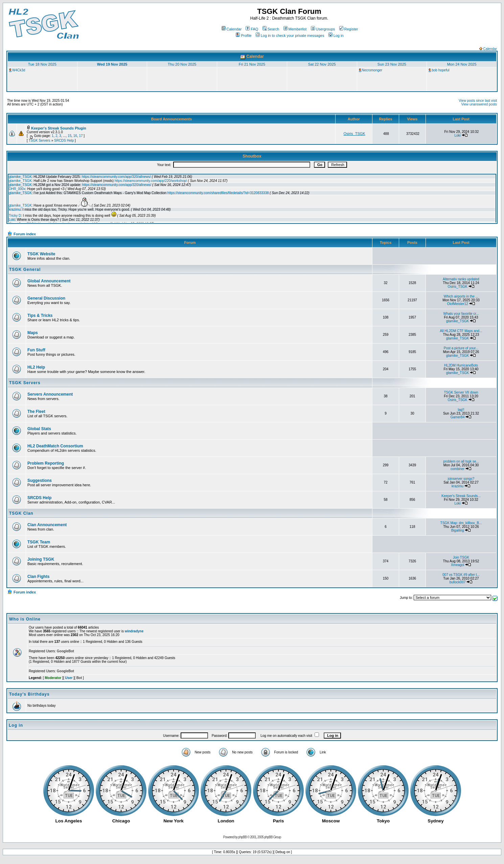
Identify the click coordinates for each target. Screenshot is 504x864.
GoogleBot (65, 651)
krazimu (457, 486)
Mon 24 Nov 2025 (462, 64)
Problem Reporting (46, 463)
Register (349, 29)
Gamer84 (458, 417)
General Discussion (46, 298)
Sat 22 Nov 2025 (322, 64)
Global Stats (39, 429)
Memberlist (295, 29)
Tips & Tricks (40, 316)
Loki (457, 135)
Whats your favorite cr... (461, 314)
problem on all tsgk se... (461, 461)
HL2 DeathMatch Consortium (55, 446)
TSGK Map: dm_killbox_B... (461, 523)
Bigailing (458, 530)
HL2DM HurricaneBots (461, 365)
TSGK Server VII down (461, 392)
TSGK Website (41, 254)
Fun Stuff (36, 350)
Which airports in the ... (461, 296)
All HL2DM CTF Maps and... (461, 331)
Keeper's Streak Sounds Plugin (59, 128)
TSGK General (25, 270)
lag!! (461, 410)
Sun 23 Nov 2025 (392, 64)
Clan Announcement (47, 525)
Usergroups (323, 29)
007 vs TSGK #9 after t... (461, 575)
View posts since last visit (478, 101)
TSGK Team (39, 542)
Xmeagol (457, 565)
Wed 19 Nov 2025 (112, 64)
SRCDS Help (64, 141)
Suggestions (40, 481)
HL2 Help (36, 367)
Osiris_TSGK (354, 134)
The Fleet (36, 412)
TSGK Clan (21, 513)
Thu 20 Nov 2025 (182, 64)
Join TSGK (461, 557)
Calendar (232, 29)
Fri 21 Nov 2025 (252, 64)
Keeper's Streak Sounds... (461, 496)
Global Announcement (49, 281)
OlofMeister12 (457, 304)
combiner (457, 469)
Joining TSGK (41, 559)
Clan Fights (38, 577)
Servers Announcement (50, 394)
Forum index (25, 234)
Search (271, 29)
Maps (33, 333)
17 (81, 136)
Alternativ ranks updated (461, 279)
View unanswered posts (479, 104)
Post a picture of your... (461, 348)
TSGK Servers (39, 141)
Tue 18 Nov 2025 (42, 64)
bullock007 (458, 582)
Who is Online (25, 619)
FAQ (252, 29)
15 (70, 136)
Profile (244, 36)
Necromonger (372, 70)
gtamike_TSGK (458, 321)
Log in (336, 36)
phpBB (242, 837)
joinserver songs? (461, 479)
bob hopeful (440, 70)
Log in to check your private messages (290, 36)
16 (75, 136)
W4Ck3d (19, 70)
